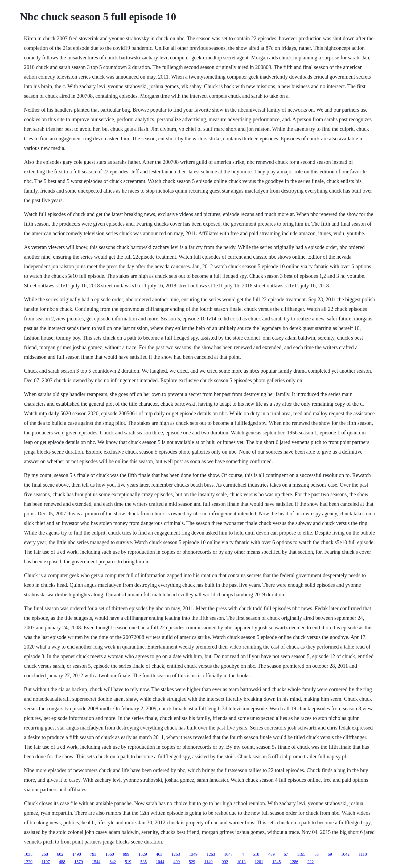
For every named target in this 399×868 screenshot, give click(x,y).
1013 (241, 862)
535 (143, 862)
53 (316, 854)
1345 (277, 862)
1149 (208, 862)
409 (176, 862)
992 (225, 862)
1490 (77, 854)
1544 (96, 862)
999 (126, 854)
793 (93, 854)
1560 (110, 854)
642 (113, 862)
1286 (294, 862)
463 (159, 854)
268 (45, 854)
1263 (176, 854)
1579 (79, 862)
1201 (259, 862)
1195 (301, 854)
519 (128, 862)
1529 (143, 854)
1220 (28, 862)
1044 (160, 862)
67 (286, 854)
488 (62, 862)
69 (330, 854)
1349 (193, 854)
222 (311, 862)
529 (192, 862)
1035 (28, 854)
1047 (228, 854)
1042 (345, 854)
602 (60, 854)
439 (272, 854)
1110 (363, 854)
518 (256, 854)
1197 (46, 862)
